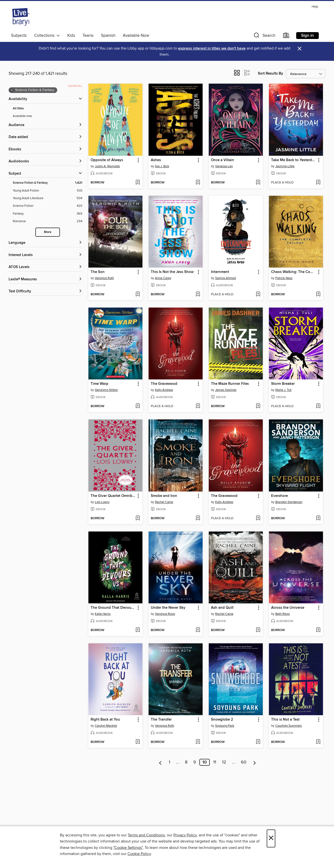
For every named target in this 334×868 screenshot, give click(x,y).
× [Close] (271, 838)
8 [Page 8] (186, 762)
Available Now (136, 36)
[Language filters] (45, 243)
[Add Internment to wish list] (258, 295)
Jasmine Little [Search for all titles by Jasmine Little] (285, 166)
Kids (71, 36)
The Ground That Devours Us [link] (113, 608)
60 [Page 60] (244, 762)
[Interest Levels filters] (45, 255)
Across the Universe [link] (288, 608)
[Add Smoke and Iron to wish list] (198, 518)
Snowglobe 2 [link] (222, 720)
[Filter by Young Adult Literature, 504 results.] (48, 198)
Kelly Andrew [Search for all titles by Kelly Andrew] (164, 390)
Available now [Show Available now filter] (22, 116)
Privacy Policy (185, 835)
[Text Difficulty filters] (45, 291)
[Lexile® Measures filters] (45, 279)
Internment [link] (220, 272)
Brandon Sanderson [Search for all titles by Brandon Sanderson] (289, 502)
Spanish (108, 36)
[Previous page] (160, 762)
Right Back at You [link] (105, 720)
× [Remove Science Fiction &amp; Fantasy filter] (12, 90)
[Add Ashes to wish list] (198, 183)
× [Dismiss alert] (299, 49)
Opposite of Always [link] (107, 160)
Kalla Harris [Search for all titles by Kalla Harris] (103, 614)
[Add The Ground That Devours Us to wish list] (138, 630)
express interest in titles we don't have (212, 48)
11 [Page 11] (215, 762)
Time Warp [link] (99, 384)
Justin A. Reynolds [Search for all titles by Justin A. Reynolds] (107, 166)
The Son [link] (98, 272)
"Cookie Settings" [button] (128, 848)
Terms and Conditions (146, 835)
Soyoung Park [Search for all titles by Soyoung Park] (225, 726)
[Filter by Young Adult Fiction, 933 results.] (48, 191)
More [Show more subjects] (48, 232)
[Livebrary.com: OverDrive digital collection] (21, 17)
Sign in (307, 36)
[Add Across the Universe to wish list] (318, 630)
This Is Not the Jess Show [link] (172, 272)
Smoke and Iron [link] (164, 496)
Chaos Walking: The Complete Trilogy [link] (294, 272)
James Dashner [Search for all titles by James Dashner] (226, 390)
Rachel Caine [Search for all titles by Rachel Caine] (164, 502)
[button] (264, 36)
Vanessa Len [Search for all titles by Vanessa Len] (224, 166)
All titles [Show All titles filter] (18, 109)
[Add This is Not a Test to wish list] (318, 742)
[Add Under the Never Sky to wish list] (198, 630)
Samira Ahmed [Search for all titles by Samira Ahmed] (225, 278)
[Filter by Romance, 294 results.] (48, 221)
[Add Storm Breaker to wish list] (318, 406)
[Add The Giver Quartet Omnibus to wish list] (138, 518)
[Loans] (286, 36)
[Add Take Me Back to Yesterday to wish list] (318, 183)
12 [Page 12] (224, 762)
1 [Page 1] (169, 762)
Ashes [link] (156, 160)
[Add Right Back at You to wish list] (138, 742)
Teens (88, 36)
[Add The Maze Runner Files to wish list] (258, 406)
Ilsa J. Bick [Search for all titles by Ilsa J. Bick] (162, 166)
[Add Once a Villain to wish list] (258, 183)
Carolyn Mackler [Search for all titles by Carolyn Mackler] (106, 726)
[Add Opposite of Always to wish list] (138, 183)
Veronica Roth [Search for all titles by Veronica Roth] (104, 278)
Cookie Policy (139, 854)
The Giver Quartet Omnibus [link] (113, 496)
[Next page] (255, 762)
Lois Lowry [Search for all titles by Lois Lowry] (102, 502)
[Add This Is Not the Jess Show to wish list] (198, 295)
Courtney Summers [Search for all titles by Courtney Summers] (289, 726)
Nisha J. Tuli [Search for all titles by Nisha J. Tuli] (283, 390)
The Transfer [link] (161, 720)
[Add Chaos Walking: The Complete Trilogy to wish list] (318, 295)
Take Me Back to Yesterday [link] (293, 160)
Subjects (19, 36)
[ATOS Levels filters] (45, 267)
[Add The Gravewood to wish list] (198, 406)
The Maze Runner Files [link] (230, 384)
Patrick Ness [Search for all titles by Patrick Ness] (284, 278)
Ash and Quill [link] (222, 608)
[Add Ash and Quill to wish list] (258, 630)
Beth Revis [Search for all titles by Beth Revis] (283, 614)
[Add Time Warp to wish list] (138, 406)
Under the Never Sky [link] (168, 608)
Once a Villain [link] (223, 160)
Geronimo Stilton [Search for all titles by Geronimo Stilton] (106, 390)
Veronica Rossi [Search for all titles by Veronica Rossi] (165, 614)
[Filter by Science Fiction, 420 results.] (48, 206)
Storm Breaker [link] (283, 384)
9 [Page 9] (195, 762)
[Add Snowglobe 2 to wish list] (258, 742)
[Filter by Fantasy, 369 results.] (48, 214)
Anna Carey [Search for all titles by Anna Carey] (163, 278)
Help (315, 7)
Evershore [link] (279, 496)
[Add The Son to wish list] (138, 295)
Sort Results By (271, 73)
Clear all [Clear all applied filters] (75, 86)
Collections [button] (47, 36)
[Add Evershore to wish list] (318, 518)
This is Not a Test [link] (285, 720)
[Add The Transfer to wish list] (198, 742)
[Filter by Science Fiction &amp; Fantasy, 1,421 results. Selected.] (48, 183)
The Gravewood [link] (164, 384)
